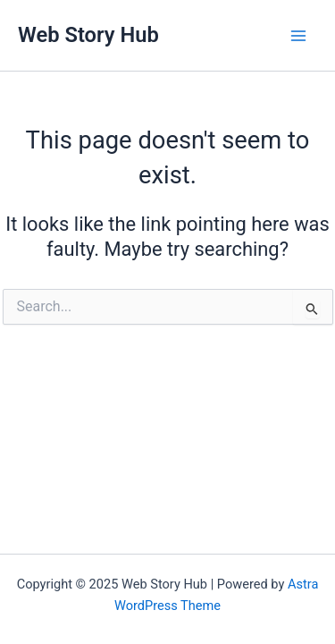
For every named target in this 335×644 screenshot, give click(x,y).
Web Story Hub (88, 35)
